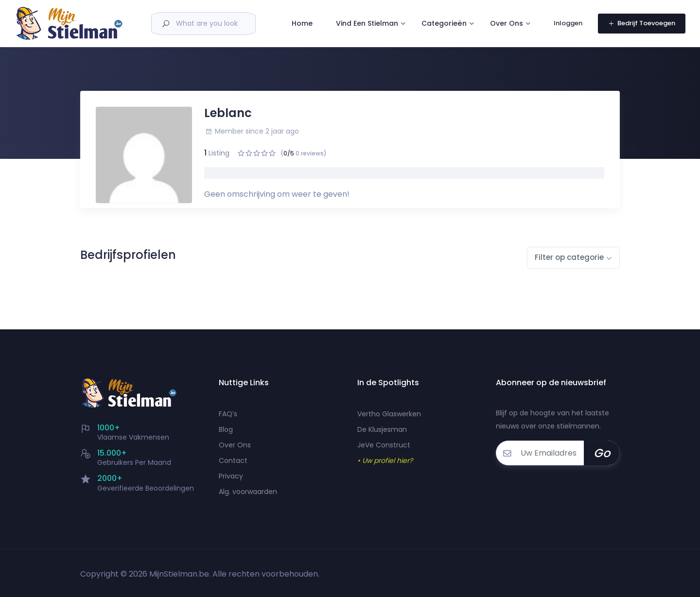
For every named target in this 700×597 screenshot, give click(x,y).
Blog (226, 429)
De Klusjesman (382, 429)
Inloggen (569, 29)
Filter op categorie (569, 257)
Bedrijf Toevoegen (642, 29)
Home (322, 15)
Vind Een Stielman (386, 15)
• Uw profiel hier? (385, 461)
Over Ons (328, 44)
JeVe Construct (384, 445)
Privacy (231, 476)
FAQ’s (228, 414)
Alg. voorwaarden (248, 492)
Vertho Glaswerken (389, 414)
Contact (233, 461)
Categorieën (464, 15)
